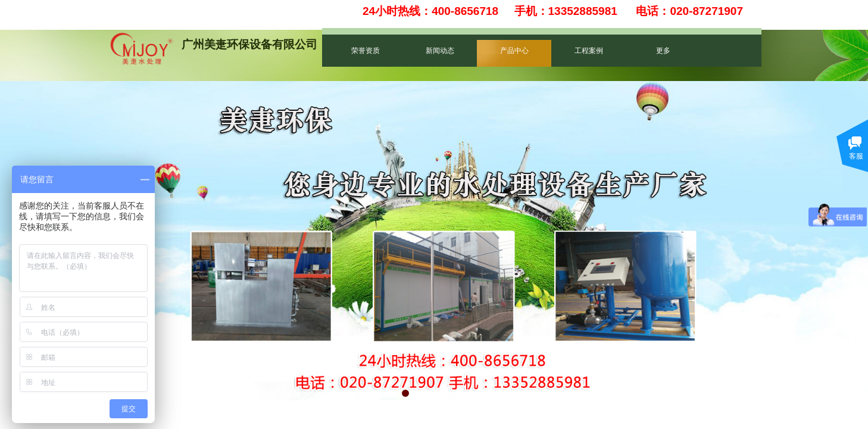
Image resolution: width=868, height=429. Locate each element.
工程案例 (589, 51)
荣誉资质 (366, 51)
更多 (663, 51)
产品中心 (514, 51)
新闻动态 (440, 51)
